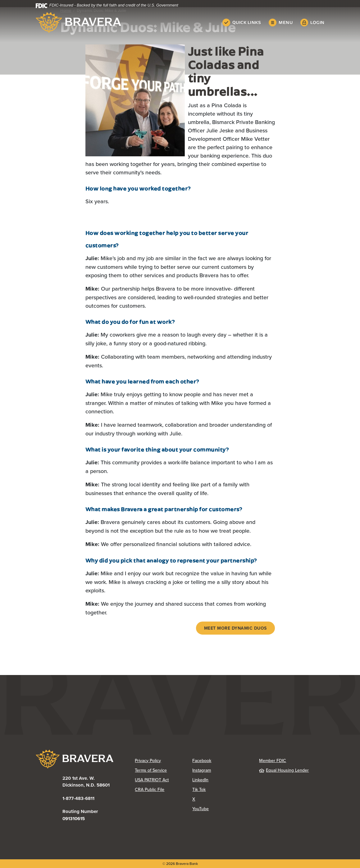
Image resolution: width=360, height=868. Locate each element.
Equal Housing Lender (284, 770)
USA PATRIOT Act (152, 780)
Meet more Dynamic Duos (235, 628)
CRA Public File (150, 789)
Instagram (202, 770)
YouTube (201, 809)
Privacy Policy (148, 760)
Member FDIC (273, 760)
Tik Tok (199, 789)
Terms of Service (151, 770)
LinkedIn (200, 780)
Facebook (202, 760)
